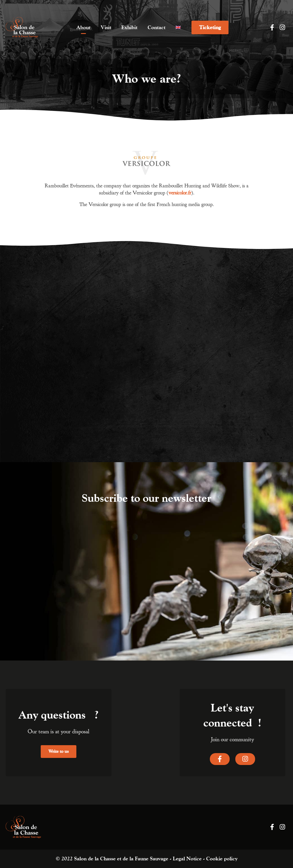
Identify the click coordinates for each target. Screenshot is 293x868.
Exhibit (129, 27)
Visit (106, 27)
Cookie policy (222, 859)
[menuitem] (178, 27)
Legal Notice (187, 859)
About (83, 27)
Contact (157, 27)
